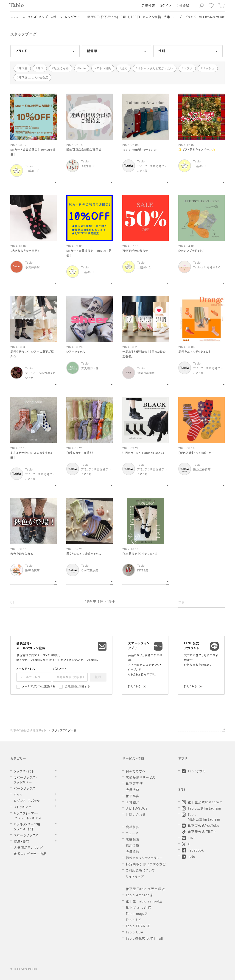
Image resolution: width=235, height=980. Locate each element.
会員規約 (71, 687)
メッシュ (209, 68)
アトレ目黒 (104, 68)
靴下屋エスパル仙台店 (34, 78)
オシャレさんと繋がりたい (156, 68)
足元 (124, 68)
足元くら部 (61, 68)
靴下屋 (23, 68)
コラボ (188, 68)
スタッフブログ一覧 (64, 731)
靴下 (41, 68)
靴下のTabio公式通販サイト (28, 731)
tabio (83, 68)
